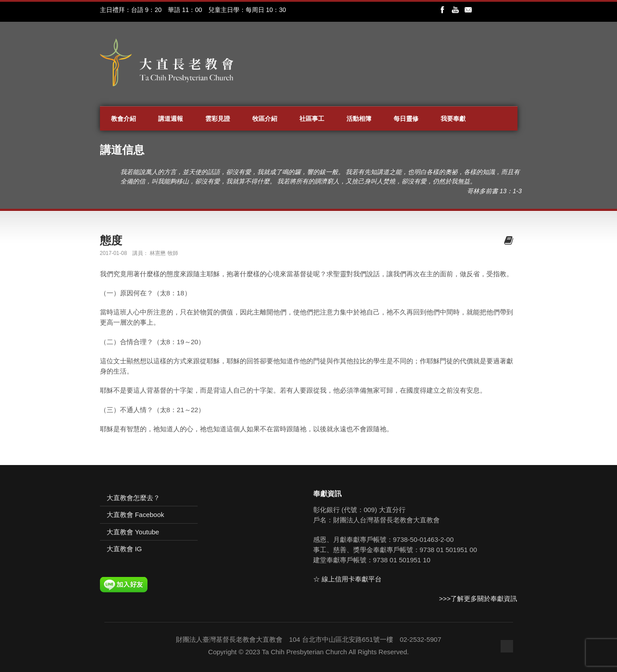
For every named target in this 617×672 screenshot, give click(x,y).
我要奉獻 (453, 119)
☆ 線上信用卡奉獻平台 (347, 579)
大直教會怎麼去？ (133, 498)
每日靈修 (406, 119)
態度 (111, 240)
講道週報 (171, 119)
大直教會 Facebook (135, 515)
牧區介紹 (265, 119)
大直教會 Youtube (133, 532)
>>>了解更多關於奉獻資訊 (478, 598)
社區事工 (312, 119)
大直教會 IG (124, 549)
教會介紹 (123, 119)
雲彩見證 (218, 119)
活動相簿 (359, 119)
